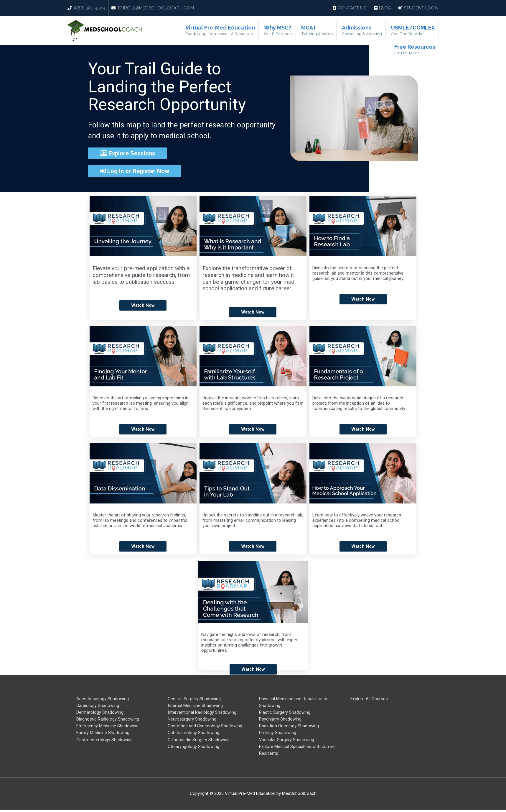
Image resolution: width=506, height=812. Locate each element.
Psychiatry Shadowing (280, 720)
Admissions (365, 31)
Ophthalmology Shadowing (193, 734)
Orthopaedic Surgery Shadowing (199, 742)
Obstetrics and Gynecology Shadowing (205, 727)
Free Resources (415, 51)
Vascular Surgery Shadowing (287, 742)
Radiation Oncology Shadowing (289, 727)
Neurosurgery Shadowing (192, 720)
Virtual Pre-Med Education (233, 31)
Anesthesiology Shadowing (103, 699)
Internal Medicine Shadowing (195, 706)
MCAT (323, 31)
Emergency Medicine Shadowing (107, 727)
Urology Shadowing (278, 734)
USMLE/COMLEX (414, 31)
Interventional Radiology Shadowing (202, 713)
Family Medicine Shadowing (103, 734)
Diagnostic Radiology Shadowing (108, 720)
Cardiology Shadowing (98, 706)
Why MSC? (287, 31)
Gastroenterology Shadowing (104, 742)
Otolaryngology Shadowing (193, 749)
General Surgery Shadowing (194, 699)
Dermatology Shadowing (100, 713)
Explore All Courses (369, 699)
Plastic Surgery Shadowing (285, 713)
